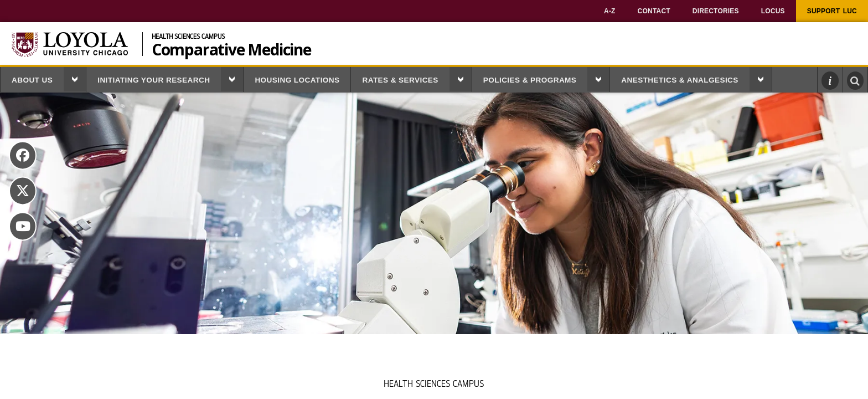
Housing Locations (297, 80)
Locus (773, 11)
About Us (32, 80)
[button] (75, 79)
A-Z (610, 11)
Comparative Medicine (231, 48)
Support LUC (832, 11)
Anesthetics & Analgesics (680, 80)
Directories (716, 11)
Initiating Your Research (154, 80)
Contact (654, 11)
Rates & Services (400, 80)
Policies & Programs (530, 80)
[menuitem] (610, 11)
